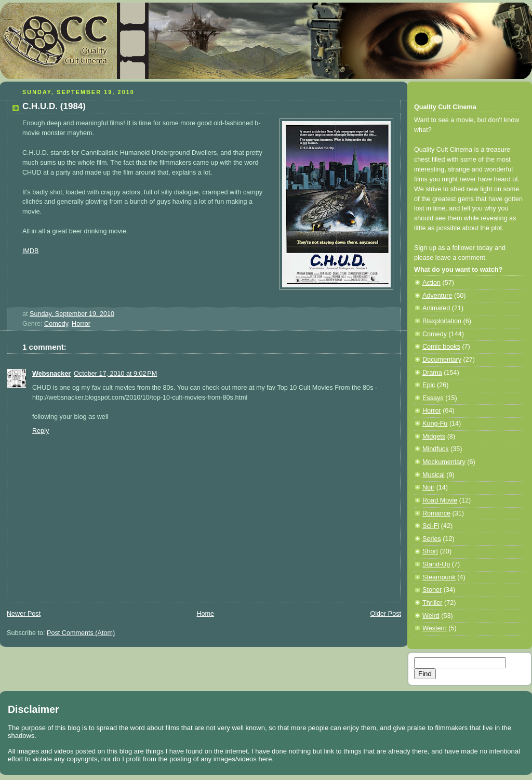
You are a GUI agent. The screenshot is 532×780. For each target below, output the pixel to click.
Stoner (432, 590)
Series (432, 539)
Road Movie (440, 500)
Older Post (385, 614)
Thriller (433, 603)
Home (205, 614)
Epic (429, 385)
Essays (433, 398)
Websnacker (51, 374)
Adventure (437, 296)
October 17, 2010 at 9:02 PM (115, 374)
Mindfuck (435, 449)
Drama (432, 373)
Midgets (434, 437)
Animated (436, 308)
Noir (428, 487)
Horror (81, 324)
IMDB (31, 251)
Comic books (441, 347)
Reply (41, 431)
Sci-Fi (431, 526)
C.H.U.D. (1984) (54, 106)
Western (435, 628)
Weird (431, 616)
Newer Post (24, 614)
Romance (436, 513)
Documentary (442, 360)
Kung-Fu (435, 424)
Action (431, 283)
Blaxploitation (442, 321)
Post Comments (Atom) (81, 633)
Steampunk (439, 577)
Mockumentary (444, 462)
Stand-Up (436, 564)
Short (430, 551)
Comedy (56, 324)
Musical (434, 475)
